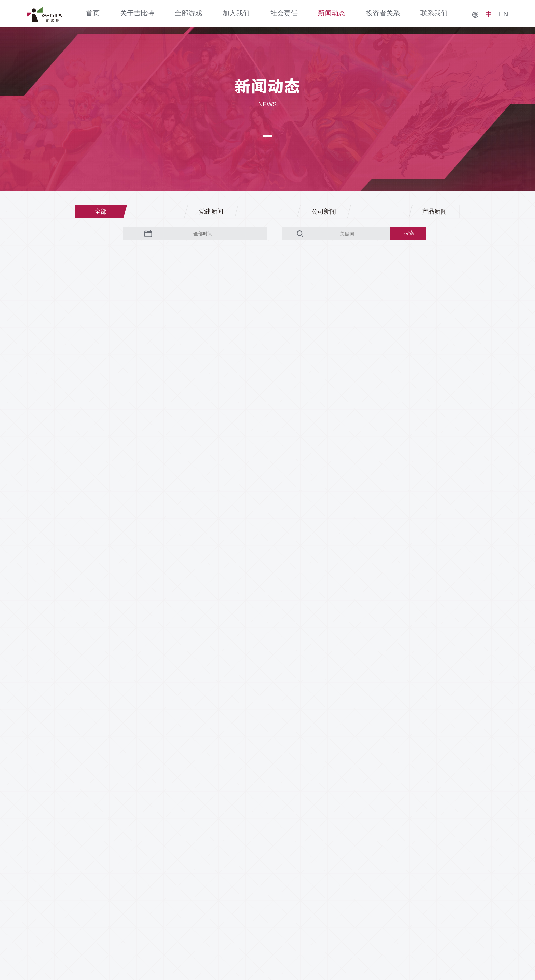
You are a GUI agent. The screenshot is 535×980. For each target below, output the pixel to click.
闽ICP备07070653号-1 (301, 949)
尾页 (381, 762)
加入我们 (236, 13)
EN (504, 14)
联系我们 (434, 13)
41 (266, 762)
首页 (93, 13)
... (216, 762)
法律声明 (349, 899)
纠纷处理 (406, 899)
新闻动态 (332, 13)
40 (249, 762)
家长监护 (378, 899)
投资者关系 (383, 13)
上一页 (179, 762)
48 (331, 762)
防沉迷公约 (438, 899)
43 (299, 762)
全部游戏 (188, 13)
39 (233, 762)
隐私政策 (320, 899)
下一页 (353, 762)
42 (282, 762)
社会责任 (284, 13)
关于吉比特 (137, 13)
